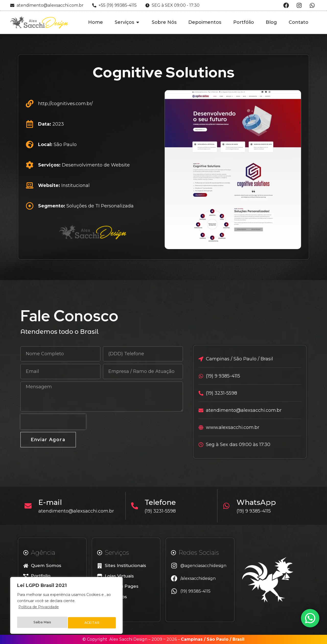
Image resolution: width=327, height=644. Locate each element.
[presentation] (53, 422)
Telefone (162, 502)
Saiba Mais (42, 623)
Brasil (238, 639)
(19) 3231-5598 (162, 511)
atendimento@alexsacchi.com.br (78, 511)
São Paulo (218, 639)
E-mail (52, 502)
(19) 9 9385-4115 (255, 511)
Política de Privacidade (39, 610)
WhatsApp (258, 502)
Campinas (192, 639)
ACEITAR (92, 623)
